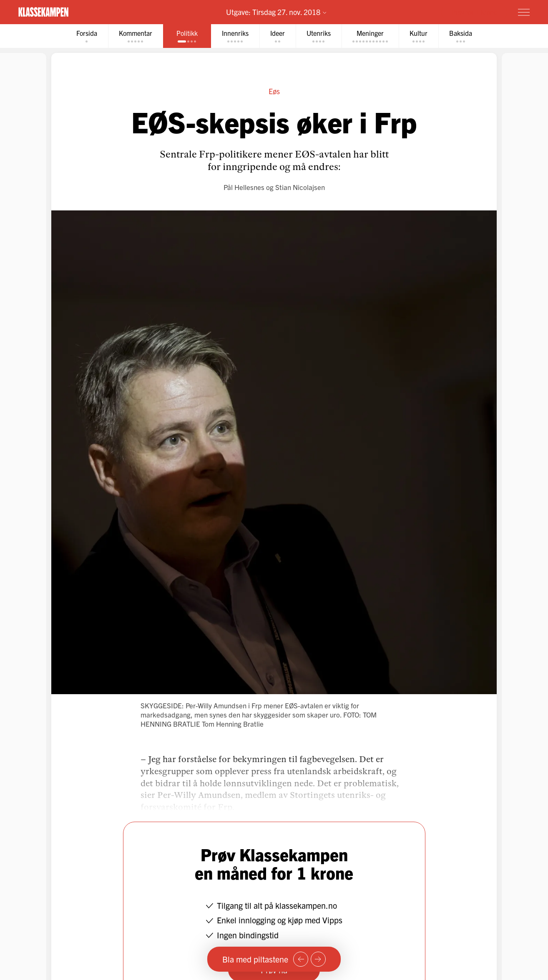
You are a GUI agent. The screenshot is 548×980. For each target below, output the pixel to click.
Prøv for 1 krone (474, 12)
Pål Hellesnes (244, 187)
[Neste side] (318, 959)
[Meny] (524, 12)
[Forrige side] (301, 959)
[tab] (87, 36)
